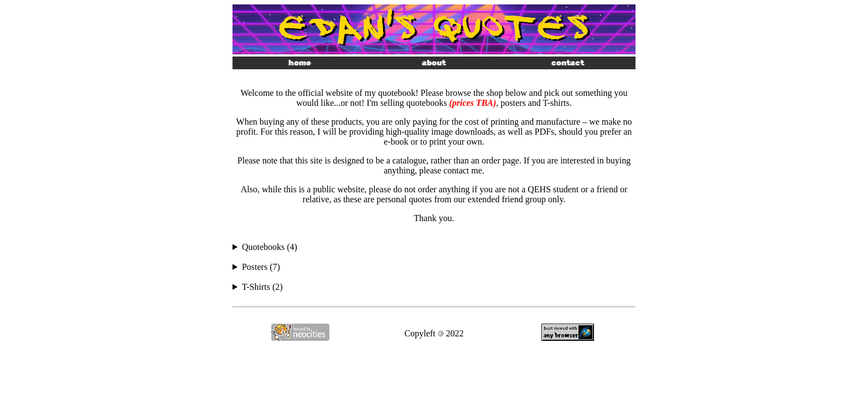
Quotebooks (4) (270, 247)
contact (568, 63)
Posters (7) (261, 267)
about (434, 63)
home (300, 63)
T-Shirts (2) (262, 287)
